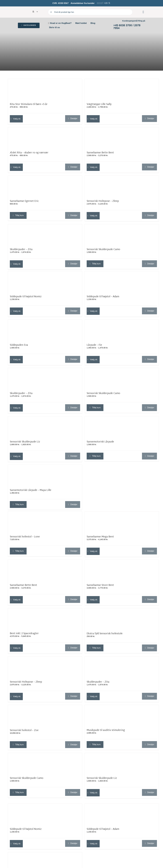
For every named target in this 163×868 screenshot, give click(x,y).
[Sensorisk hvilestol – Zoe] (45, 716)
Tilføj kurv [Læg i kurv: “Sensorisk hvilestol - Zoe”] (19, 745)
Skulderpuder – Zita (21, 250)
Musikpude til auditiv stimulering (106, 730)
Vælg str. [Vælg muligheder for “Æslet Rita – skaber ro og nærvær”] (17, 167)
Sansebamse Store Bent (100, 585)
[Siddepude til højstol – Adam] (122, 282)
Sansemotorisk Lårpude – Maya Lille (31, 490)
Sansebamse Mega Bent (100, 537)
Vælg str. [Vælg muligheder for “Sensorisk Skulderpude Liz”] (17, 456)
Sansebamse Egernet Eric (24, 201)
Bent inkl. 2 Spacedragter (24, 634)
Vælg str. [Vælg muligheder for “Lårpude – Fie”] (94, 360)
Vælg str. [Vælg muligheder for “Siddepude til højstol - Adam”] (94, 311)
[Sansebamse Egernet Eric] (45, 187)
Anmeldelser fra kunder (83, 3)
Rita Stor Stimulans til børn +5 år (29, 104)
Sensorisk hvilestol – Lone (25, 537)
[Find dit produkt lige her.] (90, 12)
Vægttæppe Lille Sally (99, 104)
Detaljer (74, 118)
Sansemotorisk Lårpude (100, 442)
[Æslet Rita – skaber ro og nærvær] (45, 138)
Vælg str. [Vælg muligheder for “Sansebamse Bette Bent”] (94, 167)
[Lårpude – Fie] (122, 331)
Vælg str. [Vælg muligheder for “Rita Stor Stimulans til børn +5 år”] (17, 119)
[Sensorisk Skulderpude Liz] (45, 427)
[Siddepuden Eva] (45, 331)
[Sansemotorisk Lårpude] (122, 427)
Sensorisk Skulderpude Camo (103, 250)
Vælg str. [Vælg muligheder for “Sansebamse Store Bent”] (94, 600)
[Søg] (51, 12)
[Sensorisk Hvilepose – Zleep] (122, 187)
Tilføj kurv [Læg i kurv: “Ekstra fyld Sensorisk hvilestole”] (96, 648)
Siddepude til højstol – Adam (103, 297)
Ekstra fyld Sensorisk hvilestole (105, 634)
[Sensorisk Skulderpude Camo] (122, 235)
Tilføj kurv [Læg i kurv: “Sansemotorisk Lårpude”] (96, 456)
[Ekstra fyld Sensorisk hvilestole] (122, 619)
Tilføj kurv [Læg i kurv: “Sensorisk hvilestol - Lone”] (19, 551)
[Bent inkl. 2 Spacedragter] (45, 619)
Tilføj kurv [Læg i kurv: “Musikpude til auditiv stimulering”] (96, 744)
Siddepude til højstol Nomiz (26, 297)
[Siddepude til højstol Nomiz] (45, 282)
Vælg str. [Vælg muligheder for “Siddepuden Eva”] (17, 360)
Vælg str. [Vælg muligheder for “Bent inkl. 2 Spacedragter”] (17, 648)
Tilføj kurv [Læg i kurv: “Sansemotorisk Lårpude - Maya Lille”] (19, 504)
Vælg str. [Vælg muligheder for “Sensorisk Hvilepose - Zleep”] (94, 216)
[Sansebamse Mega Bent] (122, 522)
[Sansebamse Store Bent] (122, 571)
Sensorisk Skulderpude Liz (25, 442)
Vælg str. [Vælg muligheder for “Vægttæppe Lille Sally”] (94, 119)
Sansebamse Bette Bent (100, 153)
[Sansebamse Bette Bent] (122, 138)
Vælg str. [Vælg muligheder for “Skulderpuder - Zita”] (17, 264)
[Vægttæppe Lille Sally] (122, 90)
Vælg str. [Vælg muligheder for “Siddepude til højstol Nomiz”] (17, 311)
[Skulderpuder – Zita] (45, 235)
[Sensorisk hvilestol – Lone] (45, 522)
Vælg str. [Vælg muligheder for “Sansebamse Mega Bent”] (94, 551)
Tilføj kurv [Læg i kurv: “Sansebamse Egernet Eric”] (19, 215)
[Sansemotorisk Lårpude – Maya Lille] (45, 476)
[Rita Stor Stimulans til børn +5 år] (45, 90)
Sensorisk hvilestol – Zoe (24, 730)
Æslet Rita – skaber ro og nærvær (29, 153)
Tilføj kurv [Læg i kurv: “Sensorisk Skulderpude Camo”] (96, 264)
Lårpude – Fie (94, 345)
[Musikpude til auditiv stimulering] (122, 716)
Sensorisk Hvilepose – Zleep (103, 201)
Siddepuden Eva (19, 345)
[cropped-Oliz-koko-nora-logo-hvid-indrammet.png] (21, 10)
